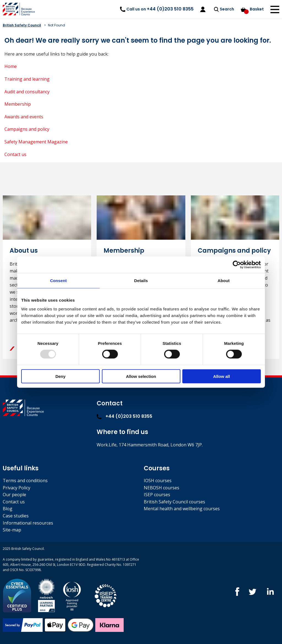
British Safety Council (22, 25)
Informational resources (28, 523)
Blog (8, 509)
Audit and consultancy (27, 92)
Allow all (222, 376)
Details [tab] (141, 281)
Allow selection (141, 376)
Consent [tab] (59, 281)
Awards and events (24, 117)
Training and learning (27, 79)
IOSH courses (158, 481)
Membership (18, 104)
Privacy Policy (17, 488)
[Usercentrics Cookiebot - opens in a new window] (237, 265)
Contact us (15, 154)
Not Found (56, 25)
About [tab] (224, 281)
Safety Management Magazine (36, 142)
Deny (60, 376)
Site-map (12, 530)
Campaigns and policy (27, 129)
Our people (14, 495)
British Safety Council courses (174, 502)
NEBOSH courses (162, 488)
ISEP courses (157, 495)
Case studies (16, 516)
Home (11, 66)
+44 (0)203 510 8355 (124, 416)
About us (24, 251)
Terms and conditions (25, 481)
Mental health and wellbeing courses (182, 509)
